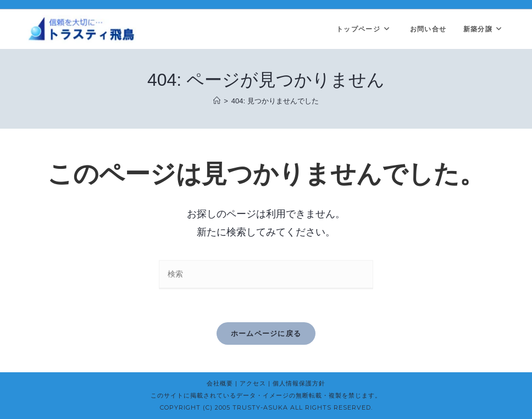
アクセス (253, 383)
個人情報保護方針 (299, 383)
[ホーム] (217, 101)
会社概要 (220, 383)
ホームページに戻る (266, 333)
